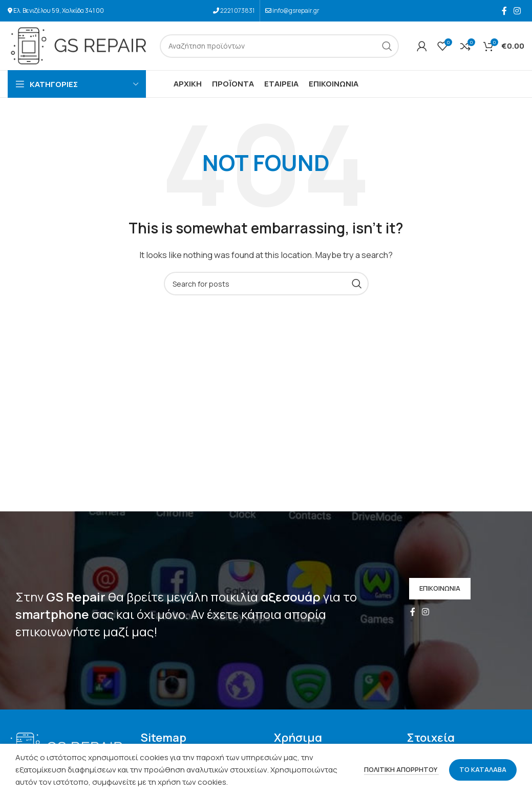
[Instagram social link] (517, 11)
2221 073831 (237, 10)
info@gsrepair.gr (296, 10)
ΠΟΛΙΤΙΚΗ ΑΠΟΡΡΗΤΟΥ (401, 769)
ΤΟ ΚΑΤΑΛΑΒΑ (483, 769)
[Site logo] (79, 45)
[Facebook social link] (504, 11)
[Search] (279, 46)
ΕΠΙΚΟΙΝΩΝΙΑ (440, 588)
